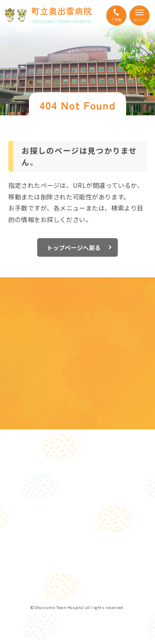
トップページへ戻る (74, 247)
